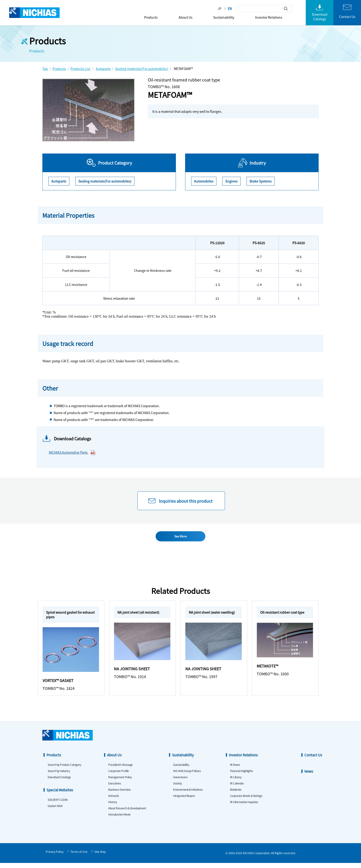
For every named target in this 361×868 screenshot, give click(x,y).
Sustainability (224, 17)
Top (45, 69)
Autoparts (103, 69)
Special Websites (60, 795)
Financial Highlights (242, 776)
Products (151, 17)
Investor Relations (269, 17)
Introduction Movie (119, 819)
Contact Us (313, 760)
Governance (180, 782)
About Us (186, 17)
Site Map (100, 857)
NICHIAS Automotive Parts (72, 453)
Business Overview (119, 794)
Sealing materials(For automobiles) (142, 69)
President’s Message (121, 770)
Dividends (236, 794)
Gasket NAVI (55, 811)
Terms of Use (79, 857)
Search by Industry (59, 776)
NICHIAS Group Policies (187, 776)
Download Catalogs (59, 782)
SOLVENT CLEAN (58, 805)
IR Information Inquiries (244, 807)
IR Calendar (237, 788)
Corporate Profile (119, 776)
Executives (115, 788)
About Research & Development (127, 813)
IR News (235, 770)
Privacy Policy (55, 857)
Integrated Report (184, 801)
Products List (80, 69)
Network (114, 801)
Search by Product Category (64, 770)
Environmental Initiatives (188, 794)
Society (178, 788)
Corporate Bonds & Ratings (246, 801)
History (113, 807)
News (309, 776)
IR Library (236, 782)
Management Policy (120, 782)
